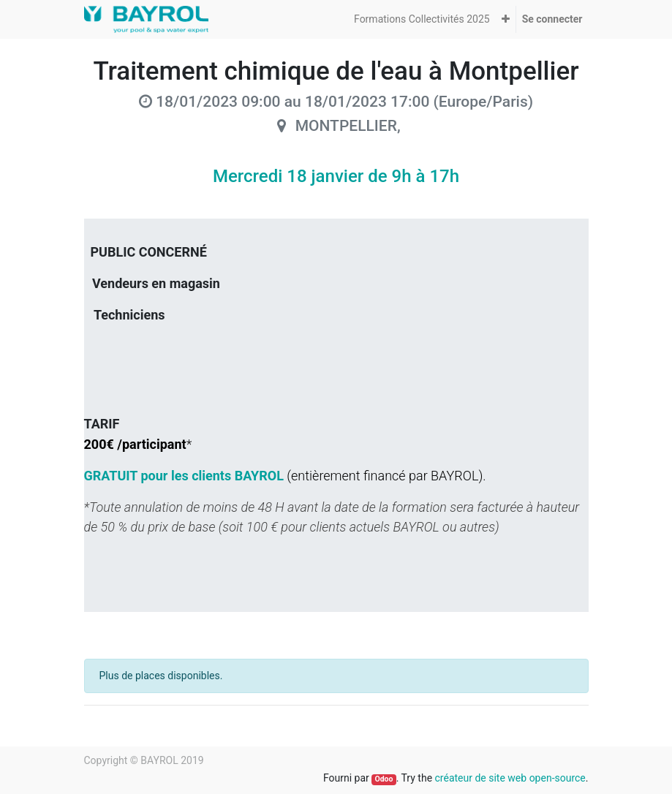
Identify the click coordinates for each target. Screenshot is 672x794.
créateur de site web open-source (510, 778)
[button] (506, 19)
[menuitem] (422, 19)
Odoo (384, 779)
